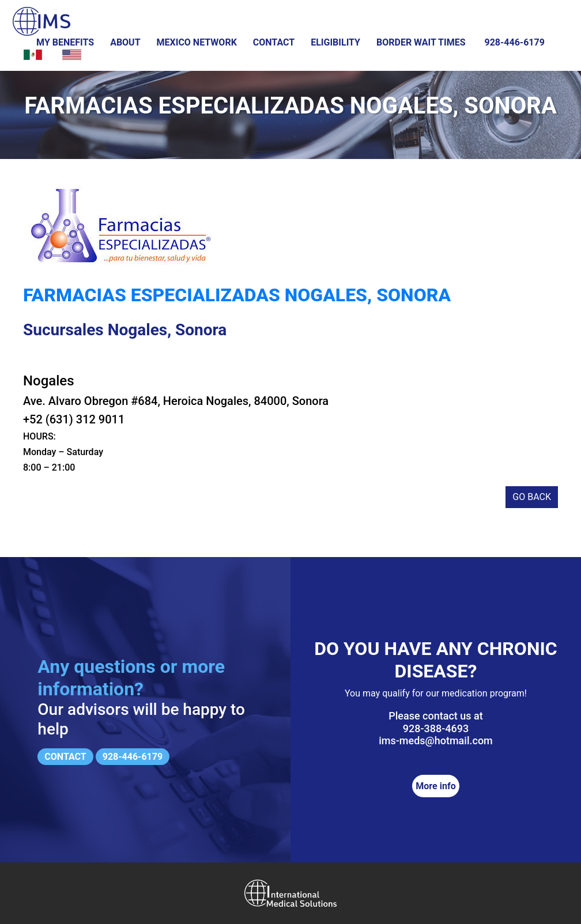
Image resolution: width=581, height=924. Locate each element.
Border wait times (421, 42)
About (125, 42)
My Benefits (65, 42)
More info (435, 786)
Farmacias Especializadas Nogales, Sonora (237, 295)
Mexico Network (197, 42)
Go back (532, 497)
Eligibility (335, 42)
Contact (274, 42)
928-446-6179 (514, 42)
